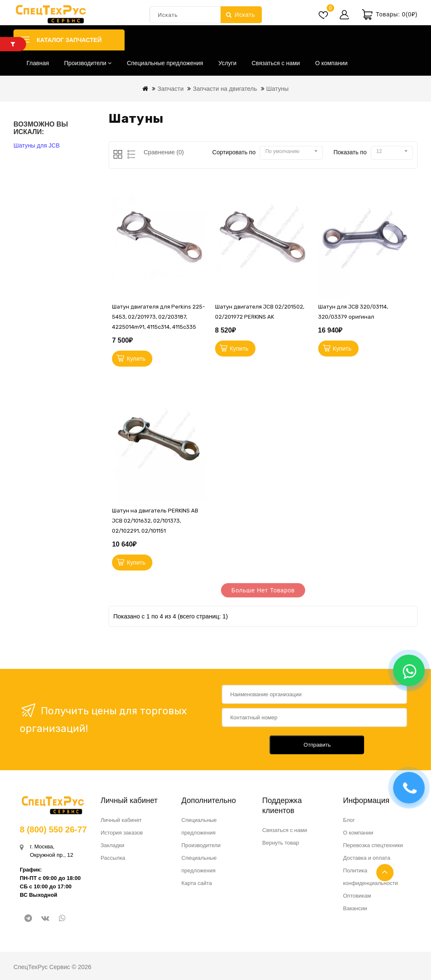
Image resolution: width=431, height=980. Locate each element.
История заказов (122, 833)
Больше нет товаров (263, 590)
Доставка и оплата (367, 858)
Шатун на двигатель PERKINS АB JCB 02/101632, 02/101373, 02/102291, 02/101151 (155, 521)
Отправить (317, 745)
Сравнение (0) (164, 152)
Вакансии (355, 908)
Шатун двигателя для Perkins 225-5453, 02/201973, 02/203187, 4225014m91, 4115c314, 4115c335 (158, 317)
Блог (349, 820)
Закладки (112, 845)
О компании (331, 63)
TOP (385, 873)
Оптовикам (357, 896)
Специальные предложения (165, 63)
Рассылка (113, 858)
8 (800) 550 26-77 (53, 829)
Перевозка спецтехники (373, 845)
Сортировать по (234, 152)
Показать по (350, 152)
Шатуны (278, 89)
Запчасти (170, 89)
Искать (241, 15)
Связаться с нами (276, 63)
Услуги (227, 63)
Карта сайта (197, 883)
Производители (88, 63)
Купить (136, 359)
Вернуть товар (281, 843)
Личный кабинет (121, 820)
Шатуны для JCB (37, 145)
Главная (38, 63)
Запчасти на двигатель (225, 89)
